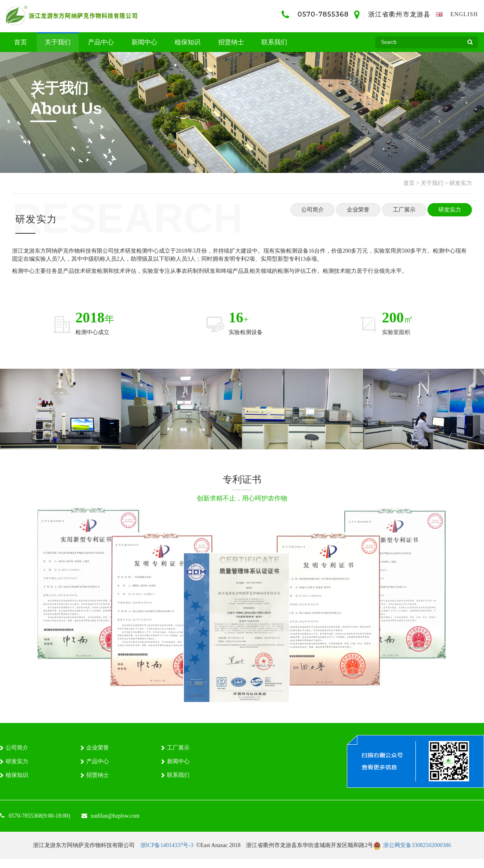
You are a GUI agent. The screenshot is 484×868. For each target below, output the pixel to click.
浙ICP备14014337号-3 (167, 845)
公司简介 (313, 210)
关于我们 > (434, 183)
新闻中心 (144, 42)
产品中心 (101, 42)
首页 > (411, 183)
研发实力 (461, 183)
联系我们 (274, 42)
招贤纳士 (231, 42)
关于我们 (58, 42)
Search (470, 44)
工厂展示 (404, 210)
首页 (21, 42)
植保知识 (188, 42)
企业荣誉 (358, 210)
